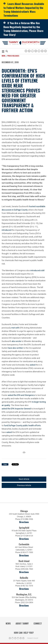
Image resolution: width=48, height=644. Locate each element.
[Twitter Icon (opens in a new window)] (36, 51)
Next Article (24, 479)
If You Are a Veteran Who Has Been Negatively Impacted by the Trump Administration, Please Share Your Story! (23, 29)
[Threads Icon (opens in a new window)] (45, 51)
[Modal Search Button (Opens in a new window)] (7, 51)
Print (5, 464)
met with (15, 328)
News (4, 56)
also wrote (16, 341)
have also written (15, 348)
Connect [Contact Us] (38, 623)
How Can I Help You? (24, 633)
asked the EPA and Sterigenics (21, 395)
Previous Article (24, 485)
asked (33, 365)
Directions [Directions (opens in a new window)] (24, 522)
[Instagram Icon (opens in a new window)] (42, 51)
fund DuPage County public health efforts (22, 425)
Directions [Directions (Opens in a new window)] (24, 589)
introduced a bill (37, 270)
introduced (7, 230)
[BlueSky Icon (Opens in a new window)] (32, 51)
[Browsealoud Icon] (26, 51)
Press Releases (13, 56)
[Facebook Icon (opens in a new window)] (29, 51)
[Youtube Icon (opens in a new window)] (39, 51)
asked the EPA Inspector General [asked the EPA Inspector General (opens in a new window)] (16, 408)
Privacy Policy (33, 638)
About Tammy (22, 623)
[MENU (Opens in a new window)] (3, 52)
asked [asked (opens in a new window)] (9, 432)
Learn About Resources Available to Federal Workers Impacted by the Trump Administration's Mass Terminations (24, 10)
